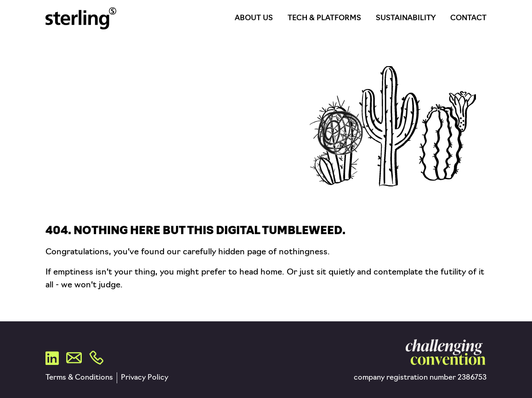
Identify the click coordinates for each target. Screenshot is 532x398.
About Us (254, 18)
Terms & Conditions (79, 378)
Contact (468, 18)
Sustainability (406, 18)
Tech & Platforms (324, 18)
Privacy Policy (144, 378)
